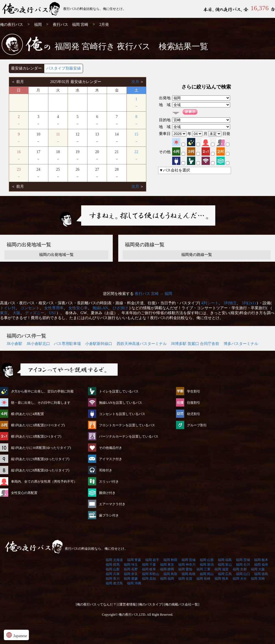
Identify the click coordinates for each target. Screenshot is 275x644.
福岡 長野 (131, 569)
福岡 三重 (203, 569)
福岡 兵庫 (113, 574)
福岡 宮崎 (258, 579)
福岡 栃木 (261, 560)
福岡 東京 (167, 565)
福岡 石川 (243, 565)
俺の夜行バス (12, 25)
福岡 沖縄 (134, 583)
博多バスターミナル (241, 344)
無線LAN (100, 308)
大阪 (16, 313)
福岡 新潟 (207, 565)
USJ (52, 313)
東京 (4, 313)
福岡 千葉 (149, 565)
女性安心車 (78, 308)
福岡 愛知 (185, 569)
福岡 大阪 (258, 569)
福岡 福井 (261, 565)
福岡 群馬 (113, 565)
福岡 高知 (149, 579)
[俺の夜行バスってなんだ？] (97, 604)
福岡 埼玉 (131, 565)
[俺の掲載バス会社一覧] (182, 604)
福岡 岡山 (207, 574)
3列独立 (230, 303)
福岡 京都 (240, 569)
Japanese (16, 635)
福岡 (38, 25)
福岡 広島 (225, 574)
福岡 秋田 (170, 560)
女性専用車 (54, 308)
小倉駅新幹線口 (99, 344)
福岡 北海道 (114, 560)
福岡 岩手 (152, 560)
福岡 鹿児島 (114, 583)
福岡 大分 (240, 579)
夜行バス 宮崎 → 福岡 (154, 294)
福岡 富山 (225, 565)
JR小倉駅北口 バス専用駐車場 (54, 344)
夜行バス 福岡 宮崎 (71, 25)
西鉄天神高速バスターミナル (142, 344)
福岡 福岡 (167, 579)
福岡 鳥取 (170, 574)
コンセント (30, 308)
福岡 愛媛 (131, 579)
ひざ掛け (120, 308)
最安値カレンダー (26, 68)
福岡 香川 (113, 579)
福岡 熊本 (222, 579)
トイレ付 (8, 308)
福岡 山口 (243, 574)
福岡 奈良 (131, 574)
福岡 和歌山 (151, 574)
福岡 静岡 (167, 569)
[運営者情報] (128, 604)
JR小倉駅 (14, 344)
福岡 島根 (189, 574)
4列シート (210, 303)
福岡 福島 (225, 560)
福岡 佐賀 (185, 579)
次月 (136, 82)
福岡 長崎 (203, 579)
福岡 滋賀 (222, 569)
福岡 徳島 (261, 574)
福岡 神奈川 (187, 565)
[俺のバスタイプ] (151, 604)
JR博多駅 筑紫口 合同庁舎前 (195, 344)
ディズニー (35, 313)
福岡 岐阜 (149, 569)
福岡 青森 (134, 560)
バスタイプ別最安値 (64, 68)
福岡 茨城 (243, 560)
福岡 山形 (207, 560)
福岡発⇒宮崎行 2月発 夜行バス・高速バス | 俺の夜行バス (32, 9)
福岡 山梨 (113, 569)
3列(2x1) (249, 303)
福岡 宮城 (189, 560)
